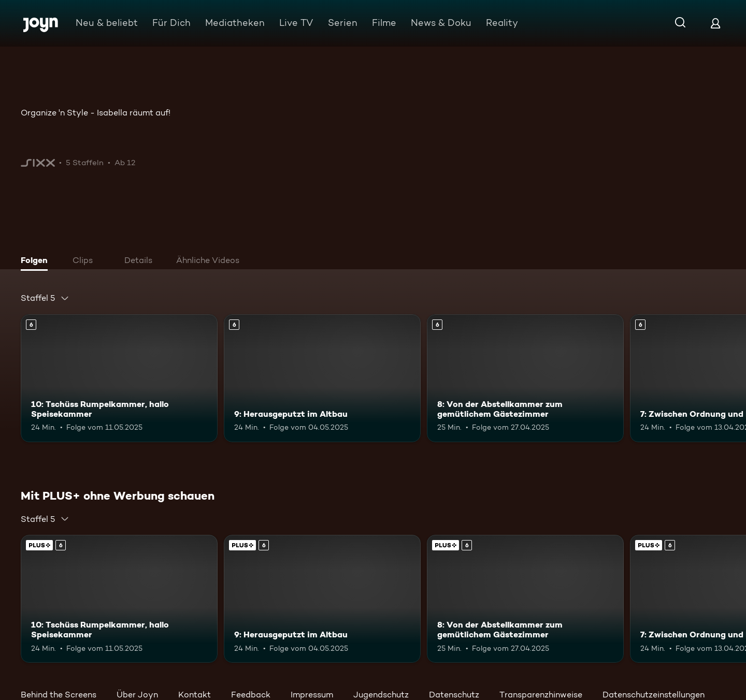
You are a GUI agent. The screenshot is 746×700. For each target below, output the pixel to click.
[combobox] (45, 298)
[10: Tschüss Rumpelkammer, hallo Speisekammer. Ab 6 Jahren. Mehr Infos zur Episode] (119, 378)
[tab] (37, 261)
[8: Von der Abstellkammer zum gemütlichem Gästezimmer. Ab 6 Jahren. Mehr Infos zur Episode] (525, 378)
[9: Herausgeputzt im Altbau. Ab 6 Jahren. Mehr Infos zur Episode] (322, 378)
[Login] (715, 23)
